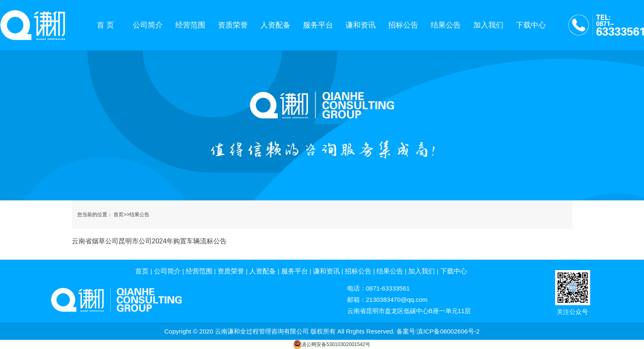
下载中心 (531, 25)
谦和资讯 (361, 25)
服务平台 (318, 25)
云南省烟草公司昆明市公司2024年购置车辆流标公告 (149, 241)
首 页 (105, 25)
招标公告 (403, 25)
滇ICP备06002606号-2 (448, 331)
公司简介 (148, 25)
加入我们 (488, 25)
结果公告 (446, 25)
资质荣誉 (233, 25)
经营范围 (190, 25)
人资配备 (275, 25)
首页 (119, 215)
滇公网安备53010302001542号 (336, 344)
